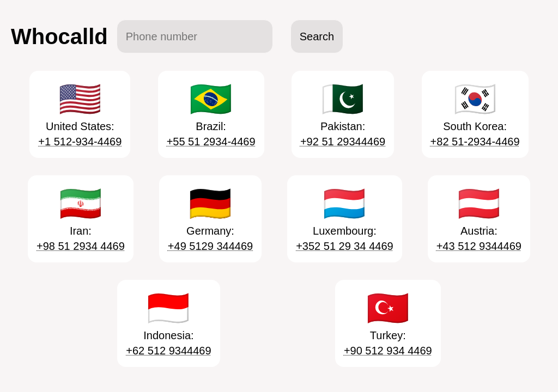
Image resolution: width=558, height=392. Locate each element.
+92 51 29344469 (343, 142)
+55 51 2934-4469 (211, 142)
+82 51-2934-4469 (475, 142)
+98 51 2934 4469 (81, 246)
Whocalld (59, 36)
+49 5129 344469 (210, 246)
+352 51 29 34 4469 (345, 246)
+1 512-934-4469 (80, 142)
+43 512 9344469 (479, 246)
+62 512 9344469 (168, 351)
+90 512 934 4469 (388, 351)
